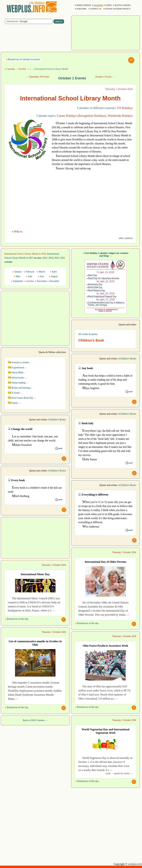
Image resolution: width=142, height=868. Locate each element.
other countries (126, 238)
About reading (18, 383)
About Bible (17, 373)
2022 (63, 258)
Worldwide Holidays (120, 116)
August (53, 276)
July (41, 276)
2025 (45, 258)
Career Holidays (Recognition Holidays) (82, 116)
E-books (15, 393)
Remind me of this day (87, 623)
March (41, 272)
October (22, 69)
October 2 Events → (105, 77)
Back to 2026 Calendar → (35, 720)
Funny (14, 403)
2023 (57, 258)
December (53, 281)
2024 (51, 258)
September (17, 281)
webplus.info (135, 864)
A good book (17, 368)
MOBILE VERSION (83, 5)
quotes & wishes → (123, 773)
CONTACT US (95, 9)
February (29, 272)
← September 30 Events (38, 77)
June (29, 276)
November (41, 281)
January (17, 272)
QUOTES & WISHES (122, 5)
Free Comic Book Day (22, 398)
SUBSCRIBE (81, 9)
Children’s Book (127, 359)
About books (17, 378)
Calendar (11, 69)
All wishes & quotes (88, 334)
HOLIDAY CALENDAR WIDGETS (117, 9)
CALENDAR (98, 5)
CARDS (108, 5)
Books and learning (20, 388)
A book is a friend (19, 362)
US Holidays (125, 108)
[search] (29, 21)
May (17, 276)
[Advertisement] (105, 33)
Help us (17, 231)
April (53, 272)
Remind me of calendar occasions (23, 59)
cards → (110, 773)
